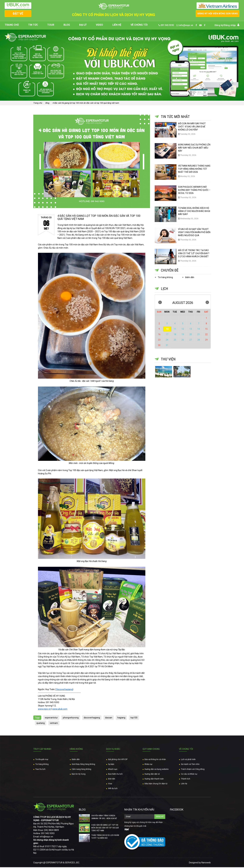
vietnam (54, 724)
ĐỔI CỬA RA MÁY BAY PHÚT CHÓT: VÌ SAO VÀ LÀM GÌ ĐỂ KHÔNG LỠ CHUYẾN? (192, 128)
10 (167, 330)
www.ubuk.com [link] (60, 710)
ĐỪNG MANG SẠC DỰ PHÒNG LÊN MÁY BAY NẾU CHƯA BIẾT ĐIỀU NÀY (194, 149)
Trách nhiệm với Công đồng (193, 770)
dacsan (109, 718)
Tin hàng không (165, 278)
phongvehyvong (71, 718)
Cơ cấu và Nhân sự (189, 775)
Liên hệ (117, 26)
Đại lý (83, 26)
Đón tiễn (112, 780)
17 (167, 335)
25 (175, 341)
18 (175, 335)
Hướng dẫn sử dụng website (157, 770)
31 (167, 346)
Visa (110, 785)
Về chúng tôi (139, 26)
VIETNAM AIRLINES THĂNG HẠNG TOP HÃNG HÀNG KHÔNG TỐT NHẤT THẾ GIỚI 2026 (194, 170)
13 (191, 330)
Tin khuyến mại (42, 760)
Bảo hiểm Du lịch (115, 775)
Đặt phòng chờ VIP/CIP (118, 760)
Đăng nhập (230, 26)
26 (183, 341)
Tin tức (33, 26)
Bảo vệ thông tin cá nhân (155, 760)
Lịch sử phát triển (188, 760)
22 (206, 335)
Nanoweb (206, 863)
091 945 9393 (166, 26)
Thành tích (186, 780)
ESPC (173, 819)
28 (199, 341)
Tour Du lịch (40, 770)
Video (99, 26)
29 (206, 341)
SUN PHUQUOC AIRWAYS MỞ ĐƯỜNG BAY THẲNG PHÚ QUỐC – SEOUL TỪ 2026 (194, 191)
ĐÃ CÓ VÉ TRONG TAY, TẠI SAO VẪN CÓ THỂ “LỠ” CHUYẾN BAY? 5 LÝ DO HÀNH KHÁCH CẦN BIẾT (194, 254)
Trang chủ (12, 26)
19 (183, 335)
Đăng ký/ (219, 26)
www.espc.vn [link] (44, 710)
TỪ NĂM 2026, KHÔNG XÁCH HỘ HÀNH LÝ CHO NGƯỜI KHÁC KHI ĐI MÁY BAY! (194, 212)
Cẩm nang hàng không (81, 770)
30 (159, 346)
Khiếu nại (148, 765)
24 (167, 341)
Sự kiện (111, 765)
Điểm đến (190, 278)
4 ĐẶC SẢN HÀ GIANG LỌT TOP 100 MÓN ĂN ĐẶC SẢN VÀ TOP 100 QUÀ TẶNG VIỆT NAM (86, 104)
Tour (51, 26)
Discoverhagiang (64, 690)
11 (175, 330)
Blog (67, 26)
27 (191, 341)
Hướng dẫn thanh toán (154, 780)
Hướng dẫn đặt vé (152, 775)
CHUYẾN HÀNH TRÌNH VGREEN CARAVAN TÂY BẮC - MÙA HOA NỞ (104, 818)
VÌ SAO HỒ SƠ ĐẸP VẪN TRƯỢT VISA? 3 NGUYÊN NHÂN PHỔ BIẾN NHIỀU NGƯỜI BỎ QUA (194, 233)
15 (206, 330)
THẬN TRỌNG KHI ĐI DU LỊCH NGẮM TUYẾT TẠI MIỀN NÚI (105, 838)
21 (199, 335)
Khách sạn (113, 770)
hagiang (121, 718)
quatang (41, 724)
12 (183, 330)
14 (199, 330)
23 (159, 341)
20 (191, 335)
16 (159, 335)
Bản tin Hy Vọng (79, 775)
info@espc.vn (185, 26)
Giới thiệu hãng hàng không (83, 765)
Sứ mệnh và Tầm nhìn (190, 765)
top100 (134, 718)
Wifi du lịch (113, 789)
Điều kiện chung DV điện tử (156, 785)
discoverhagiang (92, 718)
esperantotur (51, 718)
